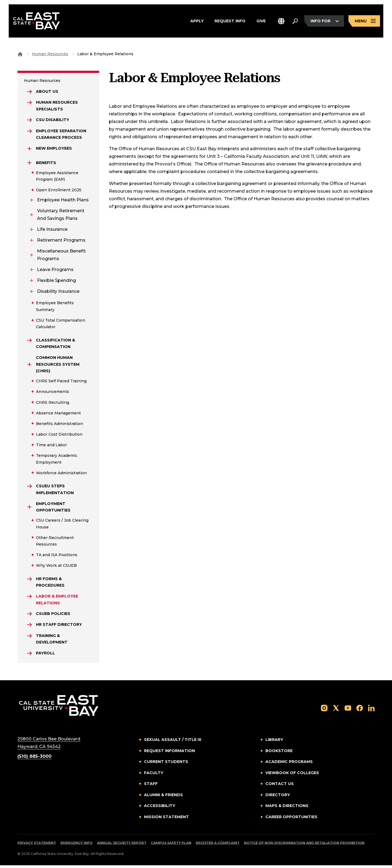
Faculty (154, 775)
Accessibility (160, 808)
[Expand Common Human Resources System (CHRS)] (29, 365)
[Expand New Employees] (29, 149)
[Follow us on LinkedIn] (371, 710)
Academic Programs (289, 764)
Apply (197, 21)
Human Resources (50, 54)
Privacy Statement (37, 846)
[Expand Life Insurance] (32, 230)
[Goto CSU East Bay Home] (20, 54)
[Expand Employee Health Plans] (32, 201)
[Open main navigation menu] (364, 21)
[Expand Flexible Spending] (32, 281)
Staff (151, 786)
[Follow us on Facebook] (360, 710)
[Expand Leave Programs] (32, 270)
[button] (281, 21)
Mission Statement (166, 820)
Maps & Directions (287, 808)
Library (274, 742)
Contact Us (280, 786)
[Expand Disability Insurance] (32, 292)
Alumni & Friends (163, 798)
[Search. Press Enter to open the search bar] (295, 21)
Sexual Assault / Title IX (173, 742)
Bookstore (279, 753)
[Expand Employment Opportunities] (29, 508)
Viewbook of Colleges (292, 775)
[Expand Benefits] (29, 164)
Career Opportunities (291, 820)
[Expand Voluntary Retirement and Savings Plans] (32, 216)
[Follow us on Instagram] (324, 710)
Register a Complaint (218, 846)
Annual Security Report (122, 846)
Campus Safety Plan (171, 846)
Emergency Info (76, 846)
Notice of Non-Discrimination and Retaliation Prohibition (304, 846)
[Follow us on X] (336, 710)
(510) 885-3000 (34, 759)
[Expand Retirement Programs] (32, 241)
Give (261, 21)
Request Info (230, 21)
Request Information (169, 753)
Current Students (166, 764)
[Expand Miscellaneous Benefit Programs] (32, 256)
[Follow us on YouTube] (348, 710)
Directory (278, 798)
